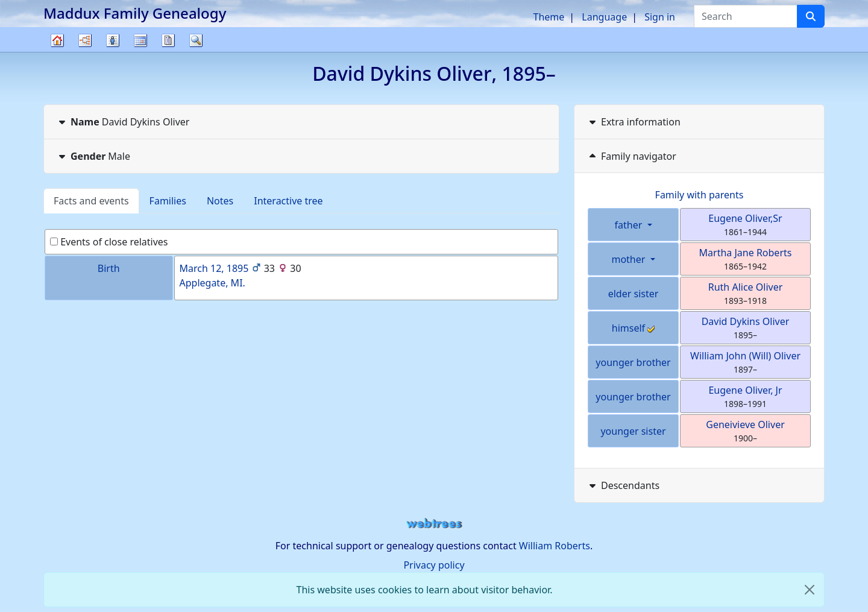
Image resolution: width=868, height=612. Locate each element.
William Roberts (555, 546)
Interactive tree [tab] (288, 201)
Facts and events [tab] (91, 201)
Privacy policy (434, 565)
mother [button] (629, 259)
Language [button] (604, 17)
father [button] (630, 225)
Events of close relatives (109, 242)
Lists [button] (113, 40)
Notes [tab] (220, 201)
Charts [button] (85, 40)
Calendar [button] (140, 40)
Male (93, 156)
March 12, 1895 (214, 268)
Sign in (660, 17)
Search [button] (196, 40)
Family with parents (700, 195)
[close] (810, 590)
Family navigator (631, 156)
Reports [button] (168, 40)
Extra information (634, 122)
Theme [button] (549, 17)
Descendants (623, 485)
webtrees (434, 524)
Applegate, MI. (212, 283)
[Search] (811, 16)
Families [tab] (168, 201)
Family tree (57, 52)
